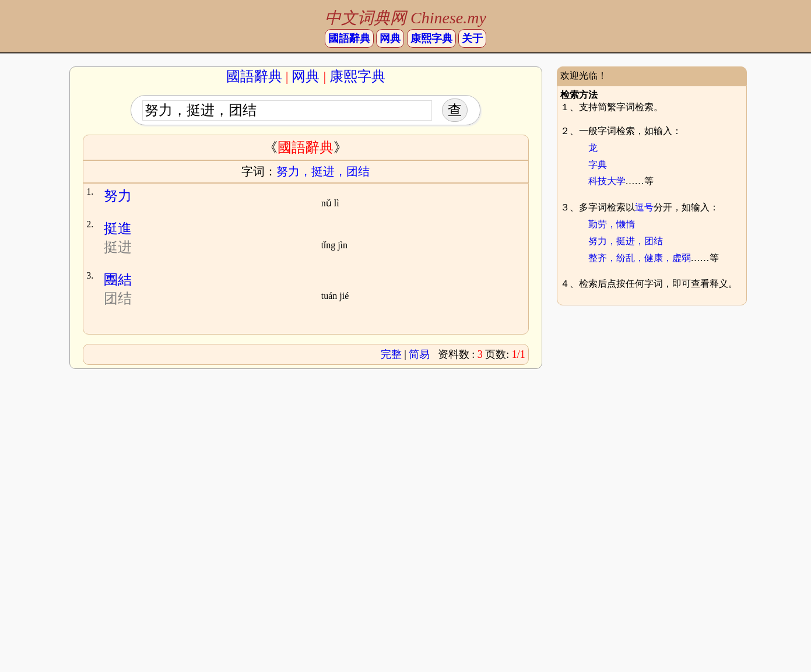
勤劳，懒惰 (612, 224)
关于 (472, 38)
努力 (118, 196)
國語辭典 (349, 38)
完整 (391, 354)
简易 (419, 354)
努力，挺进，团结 (626, 241)
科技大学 (607, 181)
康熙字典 (431, 38)
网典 (390, 38)
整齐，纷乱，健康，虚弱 (640, 258)
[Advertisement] (655, 400)
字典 (598, 165)
